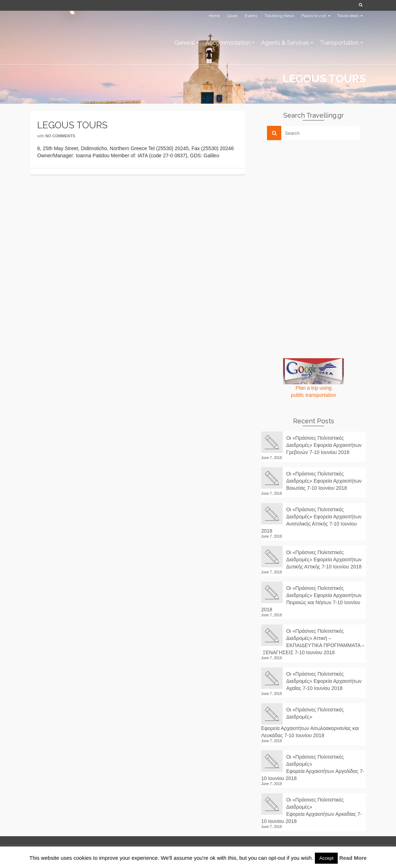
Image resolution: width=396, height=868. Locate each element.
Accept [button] (326, 858)
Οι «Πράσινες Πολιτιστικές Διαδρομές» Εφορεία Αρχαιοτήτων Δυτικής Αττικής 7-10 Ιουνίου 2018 (324, 559)
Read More (353, 858)
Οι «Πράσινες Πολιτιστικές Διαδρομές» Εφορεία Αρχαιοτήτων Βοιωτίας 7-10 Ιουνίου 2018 (324, 481)
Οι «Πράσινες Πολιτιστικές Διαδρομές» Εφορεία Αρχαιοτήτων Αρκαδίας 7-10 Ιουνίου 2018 (312, 810)
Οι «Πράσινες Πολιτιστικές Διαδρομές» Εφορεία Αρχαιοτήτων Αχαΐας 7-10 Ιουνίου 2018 (324, 681)
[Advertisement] (315, 196)
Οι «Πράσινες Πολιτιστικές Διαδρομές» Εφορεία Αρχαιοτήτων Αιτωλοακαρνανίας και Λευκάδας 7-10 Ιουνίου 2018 (310, 722)
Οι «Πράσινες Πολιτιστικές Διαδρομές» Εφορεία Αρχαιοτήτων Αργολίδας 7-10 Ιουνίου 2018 (313, 768)
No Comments (60, 136)
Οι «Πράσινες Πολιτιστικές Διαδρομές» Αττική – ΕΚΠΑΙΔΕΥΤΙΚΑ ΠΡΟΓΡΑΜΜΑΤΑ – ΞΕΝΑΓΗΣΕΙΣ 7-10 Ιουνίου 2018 (313, 642)
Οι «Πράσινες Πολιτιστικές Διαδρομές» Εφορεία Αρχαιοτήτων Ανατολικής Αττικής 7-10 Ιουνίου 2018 (311, 520)
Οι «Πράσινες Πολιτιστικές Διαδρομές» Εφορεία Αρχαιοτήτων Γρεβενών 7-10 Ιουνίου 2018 (324, 445)
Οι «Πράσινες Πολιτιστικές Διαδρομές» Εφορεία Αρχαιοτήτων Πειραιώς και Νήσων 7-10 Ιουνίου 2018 (311, 599)
